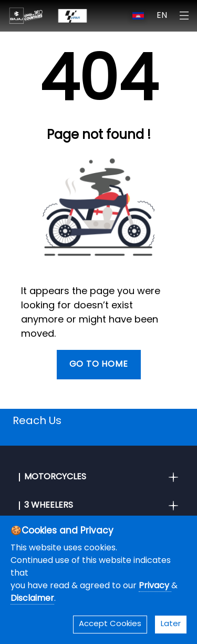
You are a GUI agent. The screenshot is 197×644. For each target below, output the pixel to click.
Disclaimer (32, 599)
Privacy (155, 586)
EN (162, 16)
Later (171, 624)
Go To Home (99, 365)
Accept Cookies (110, 624)
